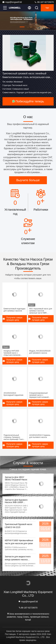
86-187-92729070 (44, 2)
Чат (47, 8)
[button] (22, 27)
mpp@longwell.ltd (12, 2)
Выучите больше (28, 180)
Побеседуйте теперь (28, 101)
